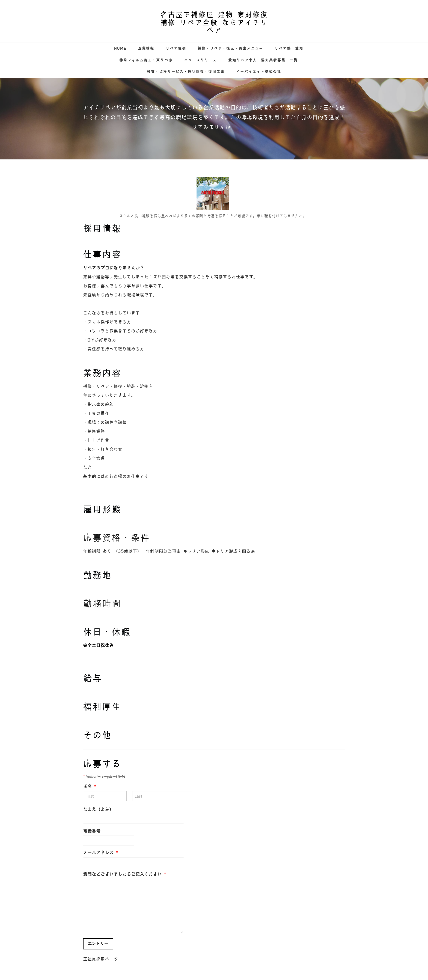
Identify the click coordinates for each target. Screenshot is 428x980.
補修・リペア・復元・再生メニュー (230, 48)
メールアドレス (100, 853)
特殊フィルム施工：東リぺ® (146, 60)
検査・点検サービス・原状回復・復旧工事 (186, 72)
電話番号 (92, 831)
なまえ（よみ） (98, 810)
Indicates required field (104, 776)
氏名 (90, 787)
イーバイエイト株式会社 (259, 72)
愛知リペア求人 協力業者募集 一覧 (263, 60)
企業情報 (146, 48)
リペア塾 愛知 (289, 48)
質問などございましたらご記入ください (124, 874)
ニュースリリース (200, 60)
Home (120, 48)
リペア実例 (176, 48)
